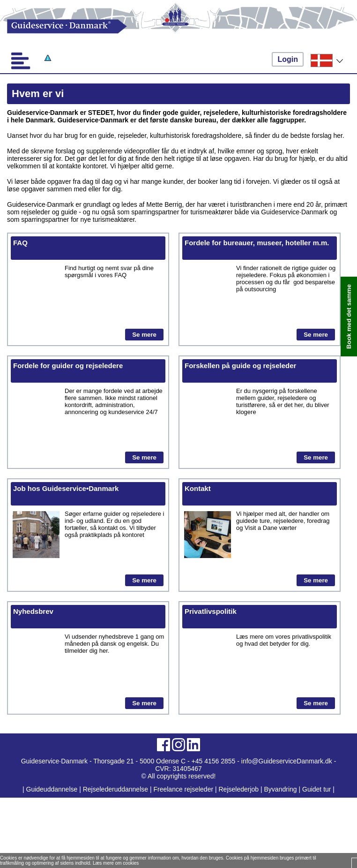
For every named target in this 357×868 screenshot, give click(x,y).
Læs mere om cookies (116, 863)
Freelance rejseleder (183, 789)
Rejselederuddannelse (116, 789)
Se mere (144, 335)
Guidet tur (316, 789)
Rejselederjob (239, 789)
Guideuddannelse (53, 789)
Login (288, 59)
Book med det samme (349, 317)
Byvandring (281, 789)
